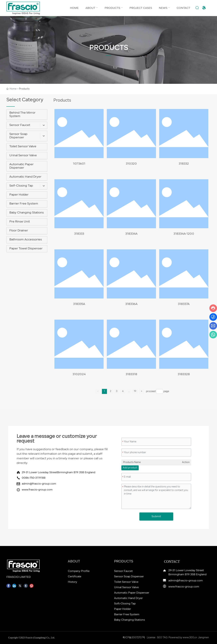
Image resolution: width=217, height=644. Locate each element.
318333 (79, 234)
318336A (131, 304)
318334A (131, 234)
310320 (131, 164)
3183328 (184, 374)
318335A (79, 304)
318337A (184, 304)
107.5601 (79, 164)
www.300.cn (190, 638)
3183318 (131, 374)
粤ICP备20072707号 (134, 638)
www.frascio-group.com (37, 490)
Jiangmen (203, 638)
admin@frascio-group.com (39, 484)
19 (135, 391)
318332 (184, 164)
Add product (130, 468)
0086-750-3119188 (34, 478)
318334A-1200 (184, 234)
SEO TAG (162, 638)
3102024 (79, 374)
